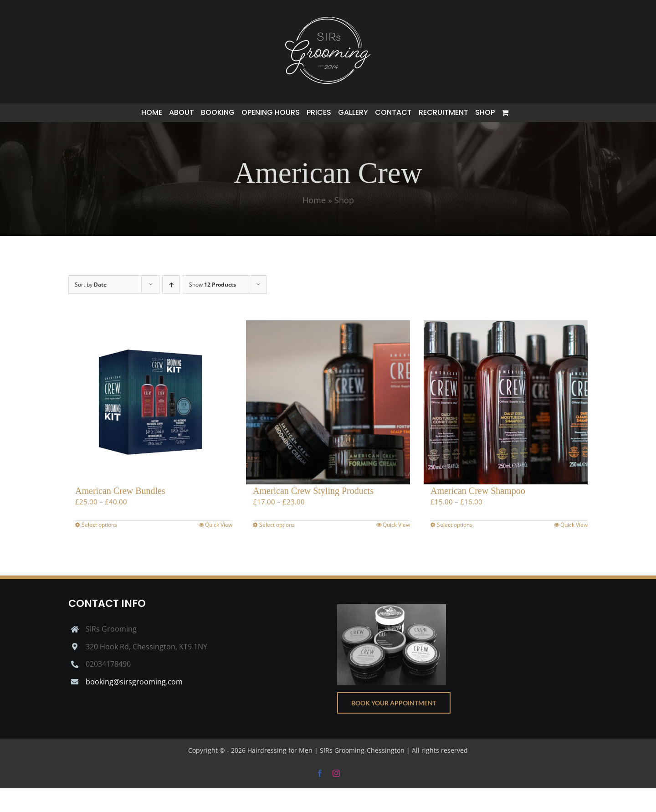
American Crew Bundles (120, 491)
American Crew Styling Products (313, 491)
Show (213, 285)
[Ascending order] (171, 285)
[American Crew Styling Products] (328, 402)
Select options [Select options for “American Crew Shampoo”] (455, 525)
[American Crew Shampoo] (506, 402)
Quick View (219, 525)
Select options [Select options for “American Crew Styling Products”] (277, 525)
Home (314, 200)
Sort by (91, 285)
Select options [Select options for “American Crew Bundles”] (99, 525)
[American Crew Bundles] (150, 402)
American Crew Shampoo (478, 491)
